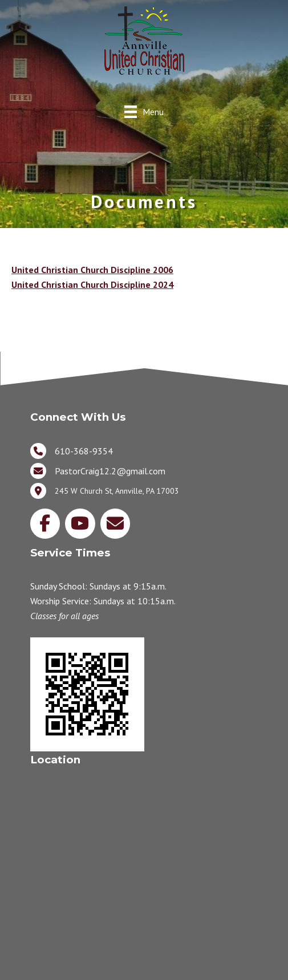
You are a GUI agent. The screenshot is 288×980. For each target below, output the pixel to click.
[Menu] (144, 111)
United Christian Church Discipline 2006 (92, 270)
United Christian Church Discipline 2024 (92, 284)
